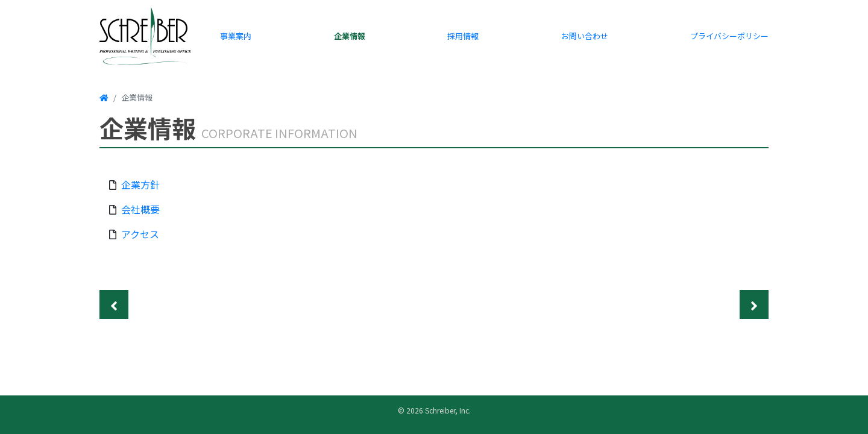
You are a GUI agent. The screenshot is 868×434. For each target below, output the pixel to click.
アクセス (140, 234)
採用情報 (463, 36)
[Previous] (114, 304)
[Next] (754, 304)
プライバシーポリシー (729, 36)
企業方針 (140, 184)
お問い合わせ (585, 36)
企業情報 (350, 36)
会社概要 (140, 209)
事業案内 (236, 36)
